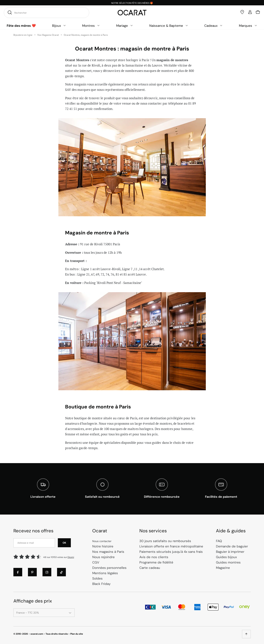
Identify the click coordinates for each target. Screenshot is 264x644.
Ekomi (71, 557)
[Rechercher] (9, 13)
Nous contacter (102, 541)
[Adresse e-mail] (34, 543)
